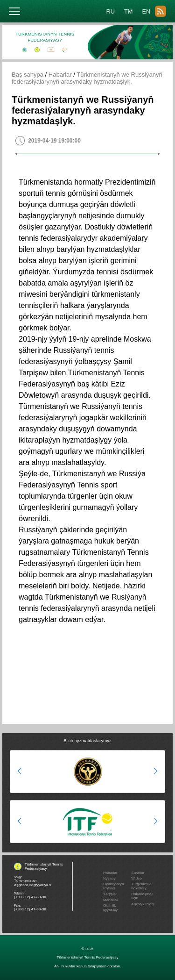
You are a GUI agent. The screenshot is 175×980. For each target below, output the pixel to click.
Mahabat (110, 900)
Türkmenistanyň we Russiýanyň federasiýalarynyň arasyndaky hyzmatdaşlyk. (87, 78)
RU (111, 11)
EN (146, 11)
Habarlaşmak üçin (142, 896)
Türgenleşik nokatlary (141, 886)
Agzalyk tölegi (143, 904)
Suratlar (138, 873)
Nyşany (109, 878)
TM (128, 11)
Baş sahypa (28, 75)
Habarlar (60, 75)
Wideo (136, 878)
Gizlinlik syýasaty (110, 908)
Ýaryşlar (110, 894)
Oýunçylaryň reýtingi (113, 886)
